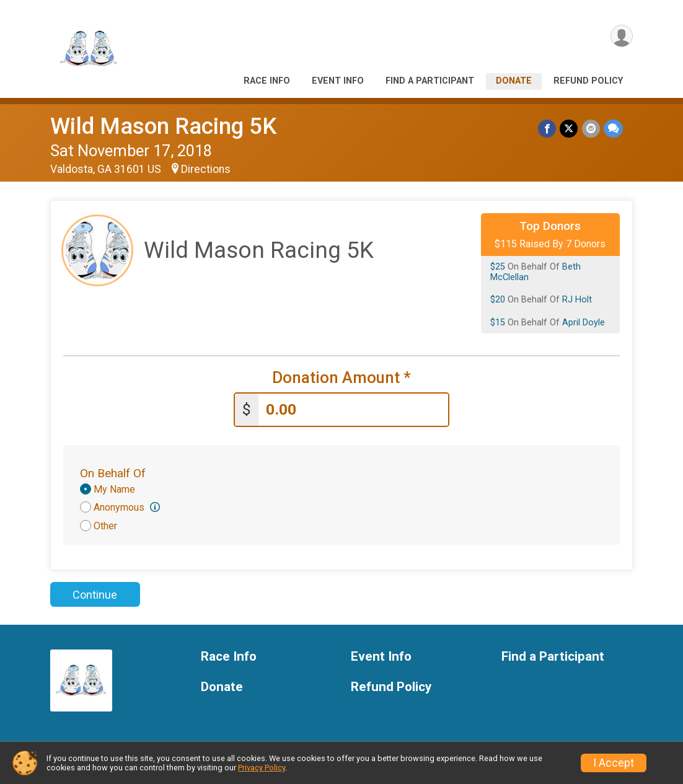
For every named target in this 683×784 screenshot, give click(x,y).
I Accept (614, 763)
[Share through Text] (613, 129)
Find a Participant (430, 81)
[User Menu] (621, 36)
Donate (514, 81)
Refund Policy (588, 81)
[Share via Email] (591, 129)
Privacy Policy (262, 768)
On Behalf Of (113, 473)
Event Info (338, 81)
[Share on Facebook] (548, 129)
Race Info (267, 81)
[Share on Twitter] (569, 129)
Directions (206, 169)
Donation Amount (341, 378)
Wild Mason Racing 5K (163, 126)
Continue (95, 595)
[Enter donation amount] (353, 410)
